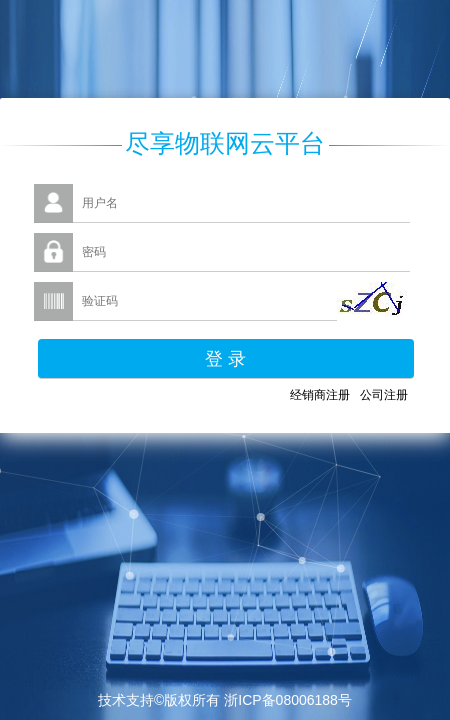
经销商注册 (320, 395)
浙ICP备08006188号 (288, 700)
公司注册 (384, 395)
